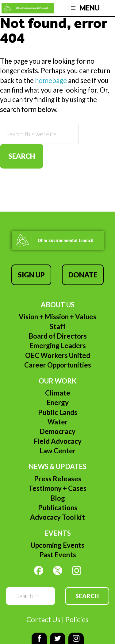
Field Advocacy (58, 441)
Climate (58, 393)
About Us (58, 305)
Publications (58, 508)
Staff (58, 326)
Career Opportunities (58, 365)
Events (58, 533)
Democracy (57, 431)
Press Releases (58, 479)
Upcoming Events (57, 545)
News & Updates (57, 466)
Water (58, 422)
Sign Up (31, 275)
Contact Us (43, 620)
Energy (58, 402)
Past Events (58, 555)
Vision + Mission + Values (57, 317)
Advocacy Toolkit (57, 517)
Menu (90, 8)
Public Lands (58, 412)
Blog (58, 498)
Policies (77, 620)
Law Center (58, 451)
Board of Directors (58, 336)
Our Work (58, 381)
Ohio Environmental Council (28, 8)
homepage (51, 80)
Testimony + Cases (57, 488)
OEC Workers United (58, 355)
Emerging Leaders (58, 346)
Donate (83, 275)
